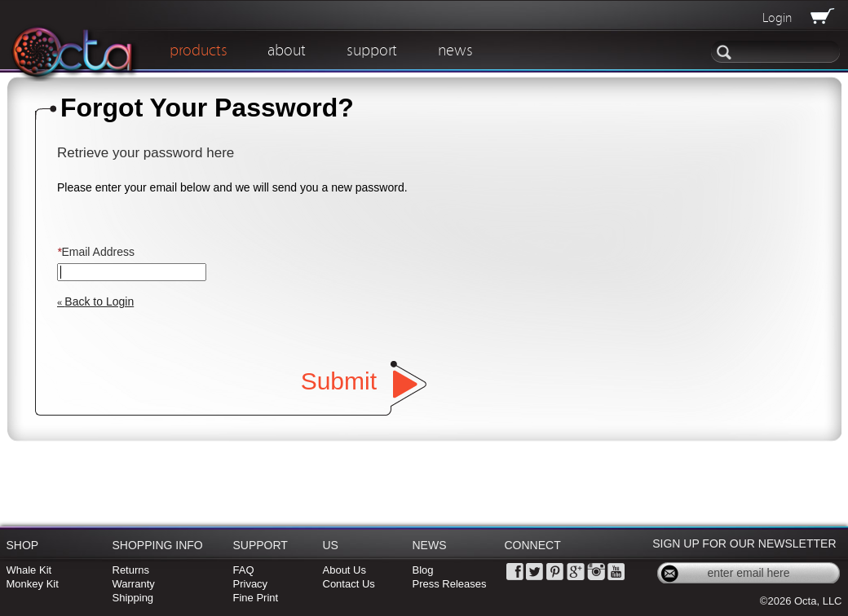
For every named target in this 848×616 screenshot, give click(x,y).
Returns (131, 570)
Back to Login (95, 301)
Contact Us (349, 584)
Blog (423, 570)
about (287, 51)
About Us (344, 570)
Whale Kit (29, 570)
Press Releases (450, 584)
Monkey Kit (33, 584)
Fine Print (256, 598)
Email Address (96, 252)
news (455, 51)
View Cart (820, 16)
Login (777, 18)
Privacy (251, 584)
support (372, 51)
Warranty (134, 584)
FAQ (244, 570)
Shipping (133, 598)
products (199, 51)
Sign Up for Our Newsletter (744, 543)
